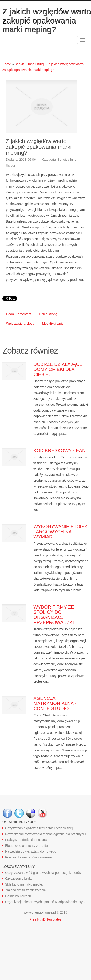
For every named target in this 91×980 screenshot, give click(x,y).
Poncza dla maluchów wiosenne (28, 857)
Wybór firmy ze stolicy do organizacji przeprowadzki (54, 615)
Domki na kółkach (18, 896)
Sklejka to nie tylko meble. (24, 884)
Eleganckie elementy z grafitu (26, 846)
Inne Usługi (36, 64)
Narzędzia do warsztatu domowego (31, 851)
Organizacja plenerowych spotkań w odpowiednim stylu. (46, 902)
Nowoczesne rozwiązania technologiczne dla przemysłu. (46, 834)
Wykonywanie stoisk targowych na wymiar (60, 532)
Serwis (20, 64)
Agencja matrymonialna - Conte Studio (55, 703)
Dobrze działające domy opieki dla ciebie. (58, 369)
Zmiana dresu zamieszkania (25, 890)
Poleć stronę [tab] (48, 314)
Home (7, 64)
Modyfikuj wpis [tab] (53, 324)
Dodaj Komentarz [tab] (19, 314)
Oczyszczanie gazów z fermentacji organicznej (39, 828)
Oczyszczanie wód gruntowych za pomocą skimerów (43, 873)
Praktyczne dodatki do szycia (26, 840)
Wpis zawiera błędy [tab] (20, 324)
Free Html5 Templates (46, 919)
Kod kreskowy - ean (59, 450)
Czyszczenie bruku (19, 879)
